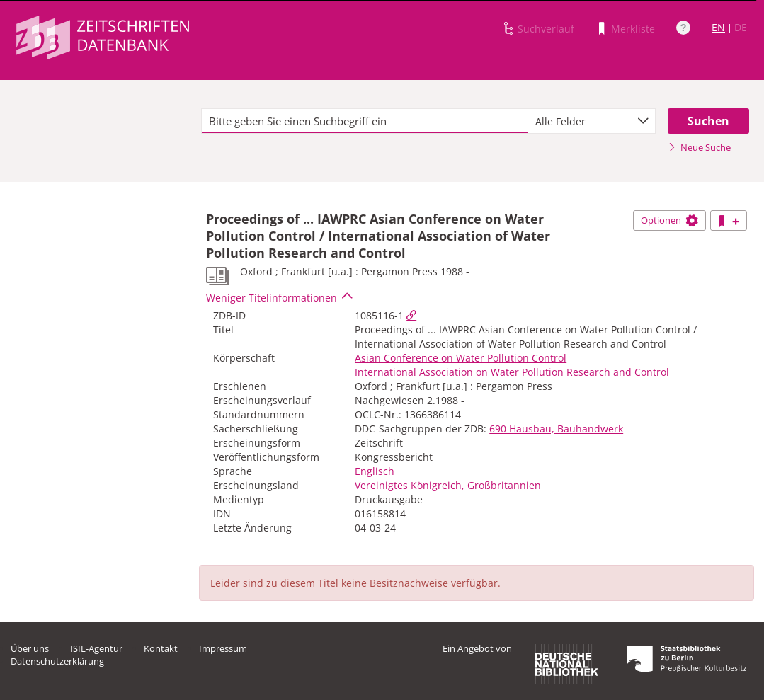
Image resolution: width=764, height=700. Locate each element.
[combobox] (592, 121)
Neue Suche (699, 147)
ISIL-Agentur (96, 648)
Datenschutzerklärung (57, 661)
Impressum (223, 648)
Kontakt (161, 648)
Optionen (669, 220)
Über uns (30, 648)
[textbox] (365, 121)
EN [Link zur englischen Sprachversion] (718, 27)
